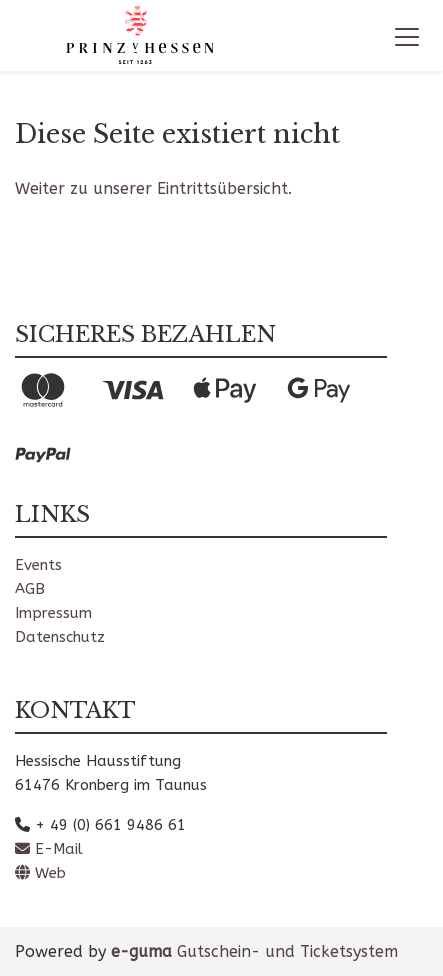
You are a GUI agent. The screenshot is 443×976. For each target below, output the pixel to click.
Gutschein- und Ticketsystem (254, 951)
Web (40, 873)
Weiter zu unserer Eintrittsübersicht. (153, 188)
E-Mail (49, 849)
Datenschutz (60, 637)
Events (38, 565)
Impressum (53, 613)
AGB (30, 589)
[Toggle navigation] (407, 36)
